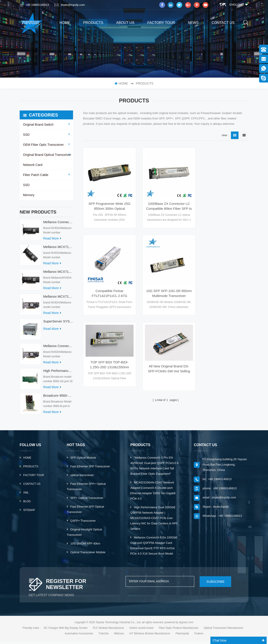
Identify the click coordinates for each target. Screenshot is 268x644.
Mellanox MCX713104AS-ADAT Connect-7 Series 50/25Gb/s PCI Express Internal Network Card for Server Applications (58, 299)
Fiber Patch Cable (36, 175)
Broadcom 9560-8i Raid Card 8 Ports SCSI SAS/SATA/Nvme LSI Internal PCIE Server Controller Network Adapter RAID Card (58, 398)
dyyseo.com (186, 625)
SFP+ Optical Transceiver (87, 500)
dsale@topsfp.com (70, 5)
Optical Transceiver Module (88, 554)
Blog (27, 504)
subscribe (214, 584)
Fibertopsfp (182, 636)
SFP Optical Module (83, 460)
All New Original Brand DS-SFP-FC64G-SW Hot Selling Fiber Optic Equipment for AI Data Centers (223, 278)
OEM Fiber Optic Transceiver (43, 145)
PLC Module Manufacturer (109, 630)
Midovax (119, 636)
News (193, 23)
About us (125, 23)
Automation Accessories (79, 636)
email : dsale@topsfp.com (219, 500)
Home (27, 460)
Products (31, 469)
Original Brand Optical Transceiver (47, 155)
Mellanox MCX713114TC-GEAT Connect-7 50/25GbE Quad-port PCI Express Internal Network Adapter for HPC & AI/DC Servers (58, 274)
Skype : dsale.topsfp (216, 509)
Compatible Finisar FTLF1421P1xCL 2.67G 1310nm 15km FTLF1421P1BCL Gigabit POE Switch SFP (223, 204)
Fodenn (199, 636)
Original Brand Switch (38, 125)
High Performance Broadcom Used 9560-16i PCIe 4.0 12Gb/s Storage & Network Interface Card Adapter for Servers (58, 373)
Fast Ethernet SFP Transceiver (90, 469)
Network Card (33, 165)
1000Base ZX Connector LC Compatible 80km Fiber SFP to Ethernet (166, 204)
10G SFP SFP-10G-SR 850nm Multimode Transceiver (108, 289)
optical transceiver (82, 477)
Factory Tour (161, 23)
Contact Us (32, 486)
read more (52, 241)
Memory (29, 195)
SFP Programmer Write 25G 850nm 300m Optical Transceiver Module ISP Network (108, 204)
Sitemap (29, 512)
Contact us (223, 23)
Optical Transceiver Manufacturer (223, 630)
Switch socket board (141, 630)
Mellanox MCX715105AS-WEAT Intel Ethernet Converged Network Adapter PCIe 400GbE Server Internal (58, 249)
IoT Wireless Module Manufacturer (150, 636)
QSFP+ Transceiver (83, 523)
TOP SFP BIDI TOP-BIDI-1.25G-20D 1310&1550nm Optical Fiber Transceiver (166, 274)
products (93, 23)
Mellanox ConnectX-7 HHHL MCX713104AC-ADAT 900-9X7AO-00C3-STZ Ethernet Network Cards (58, 348)
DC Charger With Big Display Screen (66, 630)
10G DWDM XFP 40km (85, 546)
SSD (26, 135)
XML (26, 495)
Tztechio (104, 636)
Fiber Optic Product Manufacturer (179, 630)
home (65, 23)
